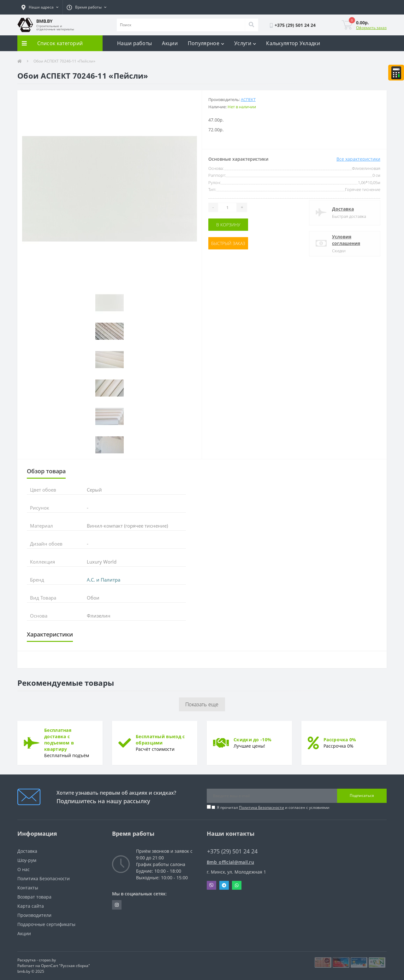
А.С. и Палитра (104, 580)
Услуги (245, 43)
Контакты (28, 888)
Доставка (343, 209)
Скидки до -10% (252, 740)
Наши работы (134, 43)
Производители (34, 915)
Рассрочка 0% (340, 740)
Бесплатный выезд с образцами (160, 740)
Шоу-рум (27, 860)
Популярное (206, 43)
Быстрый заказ (228, 243)
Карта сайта (31, 906)
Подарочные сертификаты (46, 924)
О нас (24, 869)
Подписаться (362, 795)
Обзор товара (46, 471)
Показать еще (202, 704)
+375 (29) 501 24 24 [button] (232, 851)
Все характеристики (358, 159)
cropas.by (47, 960)
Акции (170, 43)
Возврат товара (34, 897)
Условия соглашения (346, 240)
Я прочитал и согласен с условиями (273, 807)
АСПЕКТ (248, 99)
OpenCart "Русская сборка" (65, 966)
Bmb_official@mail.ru (230, 862)
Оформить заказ (371, 28)
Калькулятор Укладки (293, 43)
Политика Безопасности (261, 807)
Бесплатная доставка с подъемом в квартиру (59, 740)
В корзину (228, 225)
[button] (40, 7)
